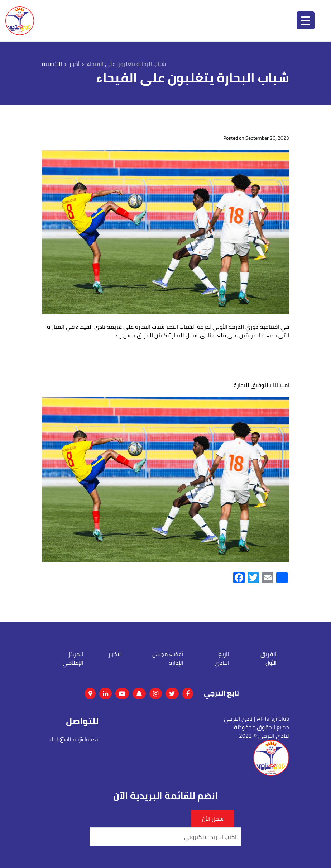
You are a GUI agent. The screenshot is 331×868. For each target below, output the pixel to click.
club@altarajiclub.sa (74, 739)
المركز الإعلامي (73, 658)
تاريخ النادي (222, 658)
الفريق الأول (268, 658)
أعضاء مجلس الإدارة (168, 658)
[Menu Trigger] (306, 20)
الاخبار (115, 654)
